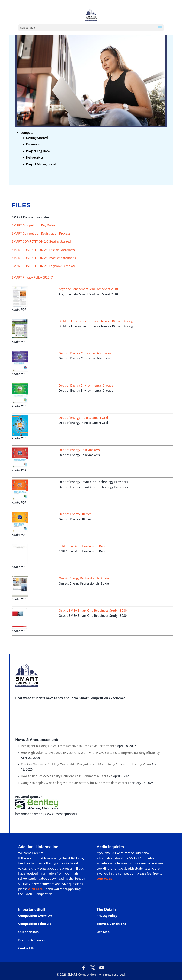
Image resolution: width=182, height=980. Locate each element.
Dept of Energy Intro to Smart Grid (83, 418)
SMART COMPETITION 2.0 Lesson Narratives (43, 250)
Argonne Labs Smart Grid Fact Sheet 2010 (88, 289)
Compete (27, 133)
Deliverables (35, 158)
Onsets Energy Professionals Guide (84, 578)
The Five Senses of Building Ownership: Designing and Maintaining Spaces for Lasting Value (86, 764)
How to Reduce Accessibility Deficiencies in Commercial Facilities (67, 776)
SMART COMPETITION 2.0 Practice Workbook (44, 258)
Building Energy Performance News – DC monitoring (96, 321)
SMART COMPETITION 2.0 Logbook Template (44, 266)
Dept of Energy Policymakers (79, 450)
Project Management (41, 164)
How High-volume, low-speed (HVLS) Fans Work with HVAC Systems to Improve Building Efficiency (90, 753)
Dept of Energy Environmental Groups (86, 385)
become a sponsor (29, 814)
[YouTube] (102, 968)
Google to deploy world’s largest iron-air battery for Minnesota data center (74, 783)
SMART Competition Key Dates (34, 225)
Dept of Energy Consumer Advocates (85, 353)
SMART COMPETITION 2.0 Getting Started (41, 241)
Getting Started (37, 138)
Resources (33, 144)
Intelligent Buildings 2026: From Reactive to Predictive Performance (69, 746)
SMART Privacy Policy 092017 (32, 277)
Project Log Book (38, 151)
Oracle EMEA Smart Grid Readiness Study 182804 (94, 611)
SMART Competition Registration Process (41, 233)
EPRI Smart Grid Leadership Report (84, 546)
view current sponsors (61, 814)
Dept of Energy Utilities (75, 514)
